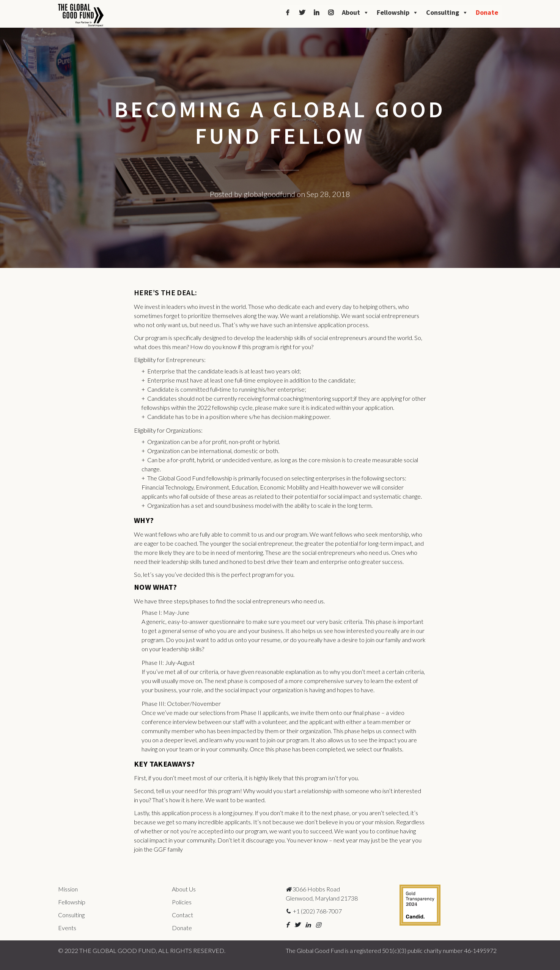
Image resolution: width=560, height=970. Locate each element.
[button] (287, 925)
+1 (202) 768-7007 (314, 911)
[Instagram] (331, 13)
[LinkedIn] (316, 13)
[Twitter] (302, 13)
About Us (184, 889)
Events (67, 928)
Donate (487, 12)
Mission (68, 889)
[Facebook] (288, 13)
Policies (182, 902)
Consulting (447, 13)
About (356, 13)
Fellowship (398, 13)
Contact (182, 915)
